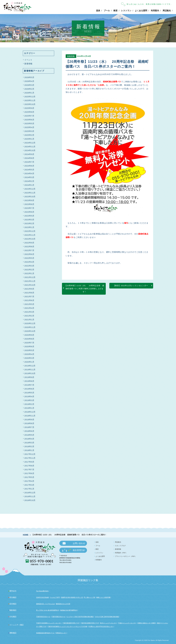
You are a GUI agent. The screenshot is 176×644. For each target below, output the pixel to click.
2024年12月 (30, 143)
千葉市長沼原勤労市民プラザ (90, 623)
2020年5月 (29, 350)
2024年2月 (29, 181)
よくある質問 (141, 11)
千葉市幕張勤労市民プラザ (71, 623)
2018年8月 (29, 423)
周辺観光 (167, 11)
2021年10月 (30, 285)
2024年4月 (29, 173)
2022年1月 (29, 273)
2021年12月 (30, 277)
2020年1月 (29, 362)
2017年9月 (29, 462)
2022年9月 (29, 243)
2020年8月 (29, 339)
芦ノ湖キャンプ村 (90, 597)
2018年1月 (29, 450)
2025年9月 (29, 108)
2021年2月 (29, 316)
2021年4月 (29, 308)
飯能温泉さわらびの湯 (63, 604)
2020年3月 (29, 358)
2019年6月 (29, 389)
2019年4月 (29, 396)
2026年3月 (29, 85)
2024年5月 (29, 170)
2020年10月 (30, 331)
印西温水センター (61, 633)
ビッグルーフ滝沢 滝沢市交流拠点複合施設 (80, 617)
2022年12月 (30, 231)
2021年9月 (29, 289)
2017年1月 (29, 489)
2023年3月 (29, 220)
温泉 (98, 11)
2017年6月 (29, 473)
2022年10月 (30, 239)
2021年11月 (30, 281)
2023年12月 (30, 189)
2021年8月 (29, 293)
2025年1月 (29, 139)
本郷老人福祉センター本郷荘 (147, 623)
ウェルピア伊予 (55, 597)
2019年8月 (29, 381)
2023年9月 (29, 200)
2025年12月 (30, 97)
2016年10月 (30, 500)
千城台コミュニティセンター (127, 623)
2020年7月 (29, 343)
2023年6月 (29, 212)
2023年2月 (29, 223)
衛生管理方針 (79, 550)
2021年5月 (29, 304)
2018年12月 (30, 412)
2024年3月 (29, 177)
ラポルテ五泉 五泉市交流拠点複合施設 (107, 617)
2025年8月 (29, 112)
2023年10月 (30, 197)
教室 (115, 11)
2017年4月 (29, 481)
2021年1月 (29, 320)
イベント (28, 60)
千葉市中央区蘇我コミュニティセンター (49, 623)
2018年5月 (29, 435)
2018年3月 (29, 443)
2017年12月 (30, 454)
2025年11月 (30, 100)
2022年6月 (29, 254)
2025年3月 (29, 131)
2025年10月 (30, 104)
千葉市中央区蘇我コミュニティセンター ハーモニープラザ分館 (67, 626)
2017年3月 (29, 485)
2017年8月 (29, 466)
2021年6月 (29, 300)
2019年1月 (29, 408)
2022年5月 (29, 258)
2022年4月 (29, 262)
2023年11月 (30, 193)
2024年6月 (29, 166)
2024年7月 (29, 162)
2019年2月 (29, 404)
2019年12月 (30, 366)
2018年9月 (29, 420)
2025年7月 (29, 116)
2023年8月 (29, 204)
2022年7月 (29, 250)
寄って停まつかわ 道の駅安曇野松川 (48, 610)
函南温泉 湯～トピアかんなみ (45, 604)
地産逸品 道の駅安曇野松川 (69, 610)
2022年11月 (30, 235)
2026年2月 (29, 89)
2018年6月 (29, 431)
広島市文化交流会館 (42, 597)
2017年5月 (29, 477)
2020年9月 (29, 335)
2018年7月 (29, 427)
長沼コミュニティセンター (108, 623)
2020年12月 (30, 323)
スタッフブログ (120, 546)
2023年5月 (29, 216)
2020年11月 (30, 327)
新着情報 (71, 57)
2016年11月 (30, 496)
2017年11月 (30, 458)
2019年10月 (30, 373)
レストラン (126, 11)
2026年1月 (29, 93)
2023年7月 (29, 208)
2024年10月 (30, 150)
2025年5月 (29, 123)
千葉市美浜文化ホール (43, 617)
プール (107, 11)
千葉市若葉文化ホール (58, 617)
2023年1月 (29, 227)
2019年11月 (30, 370)
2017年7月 (29, 470)
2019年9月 (29, 377)
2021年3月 (29, 312)
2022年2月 (29, 270)
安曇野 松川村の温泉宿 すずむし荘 (72, 597)
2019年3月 (29, 400)
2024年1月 (29, 185)
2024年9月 (29, 154)
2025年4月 (29, 127)
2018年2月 (29, 446)
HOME (26, 535)
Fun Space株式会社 (42, 591)
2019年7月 (29, 385)
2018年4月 (29, 439)
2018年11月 (30, 416)
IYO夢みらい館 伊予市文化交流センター (101, 626)
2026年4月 (29, 81)
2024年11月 (30, 147)
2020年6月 (29, 346)
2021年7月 (29, 296)
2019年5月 (29, 393)
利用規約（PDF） (121, 553)
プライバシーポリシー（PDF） (126, 556)
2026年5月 (29, 77)
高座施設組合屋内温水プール (45, 633)
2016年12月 (30, 493)
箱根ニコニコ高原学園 (103, 597)
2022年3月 (29, 266)
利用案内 (155, 11)
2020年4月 (29, 354)
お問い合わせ (79, 543)
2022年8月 (29, 247)
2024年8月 (29, 158)
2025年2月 (29, 135)
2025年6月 (29, 120)
